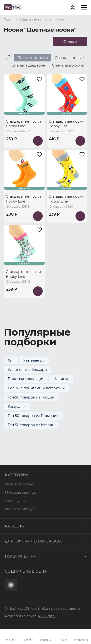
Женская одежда (20, 509)
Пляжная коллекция (26, 379)
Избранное (81, 636)
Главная (10, 640)
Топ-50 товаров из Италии (31, 425)
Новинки (62, 379)
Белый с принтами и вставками (36, 388)
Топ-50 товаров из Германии (33, 416)
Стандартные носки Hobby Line (23, 124)
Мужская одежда (20, 492)
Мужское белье (19, 484)
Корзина (46, 636)
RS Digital (47, 616)
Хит (11, 360)
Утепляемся (34, 360)
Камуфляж (17, 407)
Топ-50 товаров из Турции (31, 397)
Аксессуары (16, 501)
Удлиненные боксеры (27, 370)
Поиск (63, 640)
